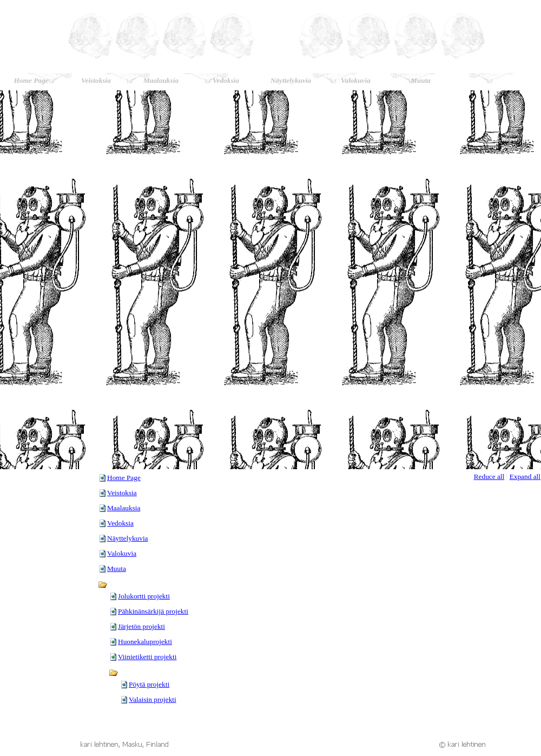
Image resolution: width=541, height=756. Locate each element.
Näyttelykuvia (128, 538)
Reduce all (489, 476)
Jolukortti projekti (144, 596)
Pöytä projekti (149, 684)
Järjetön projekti (141, 626)
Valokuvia (122, 553)
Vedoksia (120, 523)
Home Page (124, 478)
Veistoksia (122, 493)
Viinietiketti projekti (147, 657)
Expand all (525, 476)
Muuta (117, 568)
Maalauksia (124, 508)
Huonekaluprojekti (145, 642)
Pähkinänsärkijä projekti (153, 611)
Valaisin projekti (153, 699)
